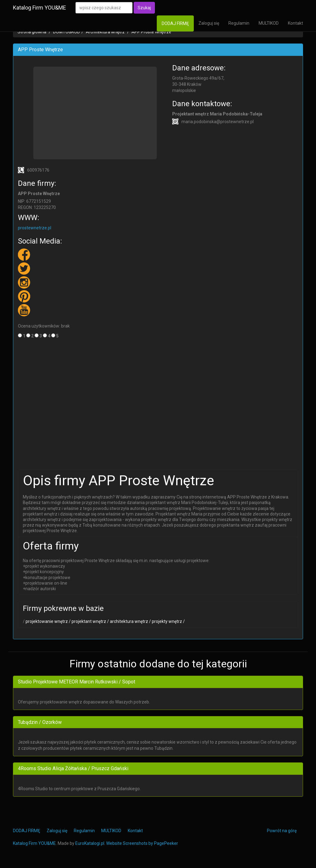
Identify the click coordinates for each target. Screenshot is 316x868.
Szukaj (144, 8)
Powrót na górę (282, 831)
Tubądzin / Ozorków (40, 722)
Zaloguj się (209, 23)
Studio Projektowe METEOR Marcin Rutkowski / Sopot (77, 682)
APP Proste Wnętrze (151, 32)
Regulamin (239, 23)
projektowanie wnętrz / (48, 621)
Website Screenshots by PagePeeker (142, 843)
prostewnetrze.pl (35, 228)
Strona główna (32, 32)
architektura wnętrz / (130, 621)
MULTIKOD (269, 23)
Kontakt (295, 23)
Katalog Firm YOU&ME (39, 8)
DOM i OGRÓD (67, 32)
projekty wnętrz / (168, 621)
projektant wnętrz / (90, 621)
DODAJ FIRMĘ (175, 23)
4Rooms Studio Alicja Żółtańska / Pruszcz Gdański (73, 768)
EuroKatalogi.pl (90, 843)
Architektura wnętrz (105, 32)
